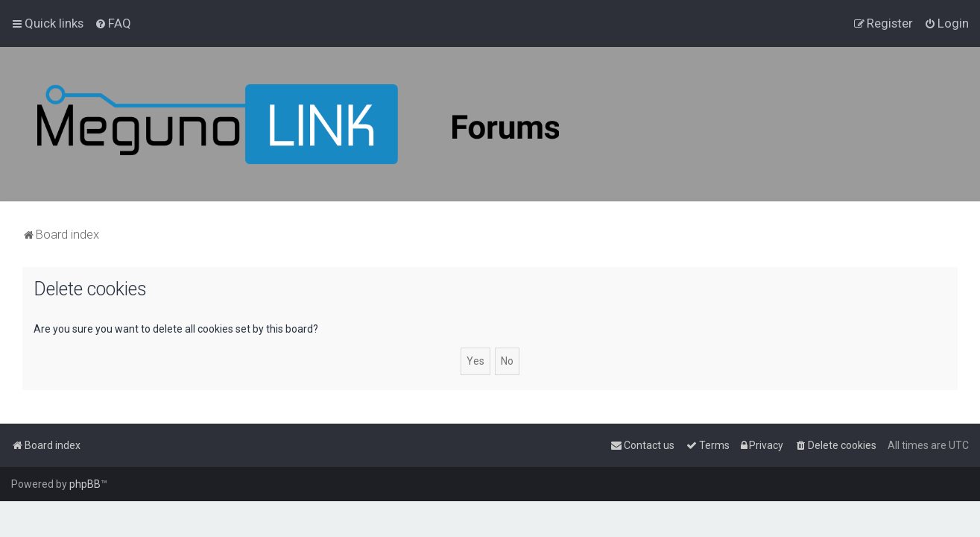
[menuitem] (113, 23)
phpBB (85, 484)
